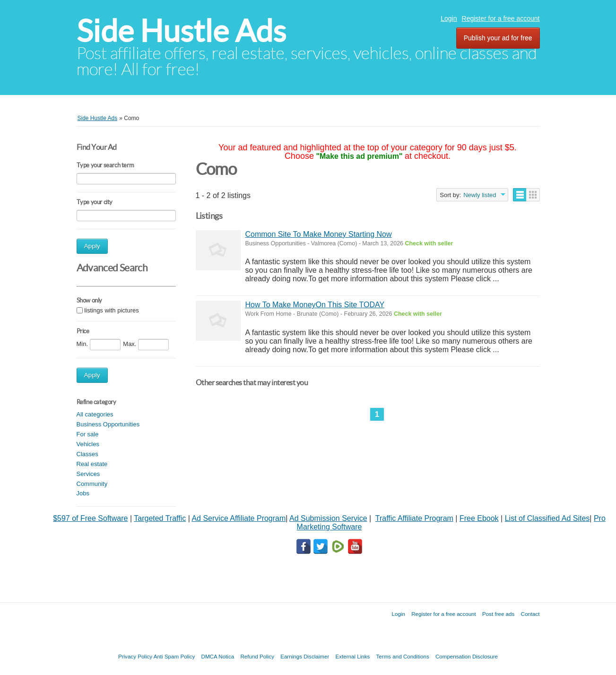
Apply (92, 246)
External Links (353, 656)
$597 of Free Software (90, 518)
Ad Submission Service (328, 518)
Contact (530, 614)
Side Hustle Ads (181, 31)
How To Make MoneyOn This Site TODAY (315, 305)
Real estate (92, 464)
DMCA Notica (218, 656)
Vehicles (88, 444)
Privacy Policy (135, 656)
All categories (95, 414)
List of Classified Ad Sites (547, 518)
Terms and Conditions (403, 656)
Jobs (83, 493)
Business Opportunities (108, 424)
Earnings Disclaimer (305, 656)
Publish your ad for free (498, 38)
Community (92, 484)
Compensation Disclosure (467, 656)
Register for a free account (501, 18)
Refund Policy (257, 656)
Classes (87, 454)
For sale (88, 434)
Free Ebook (479, 518)
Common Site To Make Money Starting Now (319, 234)
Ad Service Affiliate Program (239, 518)
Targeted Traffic (160, 518)
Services (88, 474)
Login (449, 18)
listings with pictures (112, 310)
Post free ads (498, 614)
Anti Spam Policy (174, 656)
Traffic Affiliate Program (414, 518)
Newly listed (480, 195)
